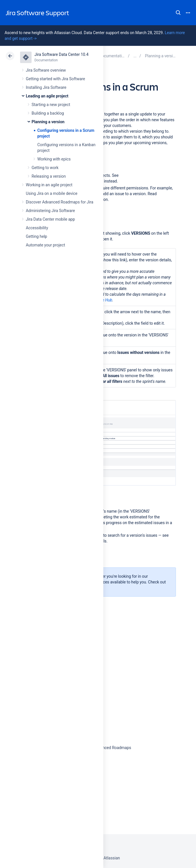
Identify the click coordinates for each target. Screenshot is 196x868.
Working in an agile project (49, 185)
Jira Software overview (46, 70)
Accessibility (37, 228)
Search (178, 13)
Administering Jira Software (50, 211)
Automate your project (45, 245)
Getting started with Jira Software (55, 79)
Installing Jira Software (46, 87)
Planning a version (48, 122)
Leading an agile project (47, 96)
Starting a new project (51, 105)
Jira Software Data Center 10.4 (61, 54)
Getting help (36, 236)
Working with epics (54, 159)
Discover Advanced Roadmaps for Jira (60, 202)
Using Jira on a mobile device (52, 193)
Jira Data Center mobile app (50, 219)
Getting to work (45, 168)
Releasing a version (49, 176)
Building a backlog (48, 113)
